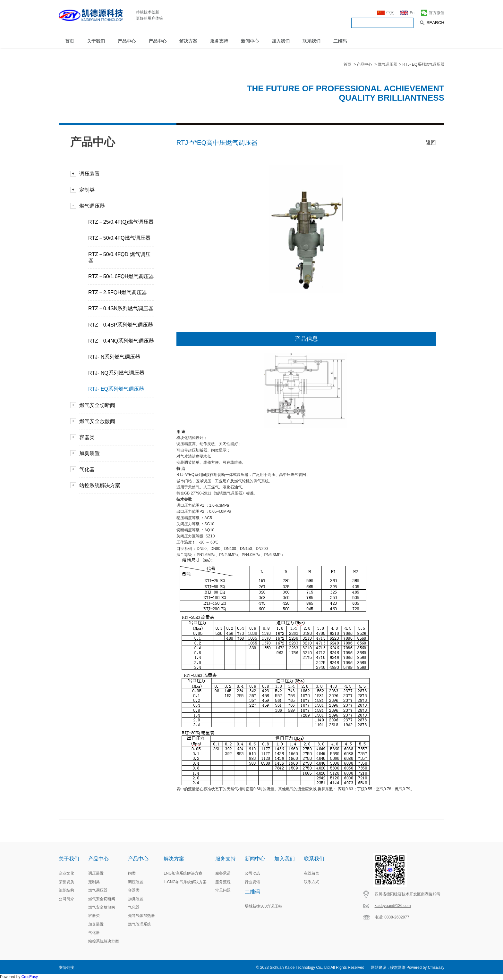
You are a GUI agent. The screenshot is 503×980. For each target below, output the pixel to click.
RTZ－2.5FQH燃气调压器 (118, 292)
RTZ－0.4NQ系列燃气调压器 (121, 341)
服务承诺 (223, 873)
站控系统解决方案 (114, 485)
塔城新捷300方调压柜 (263, 906)
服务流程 (223, 882)
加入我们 (281, 41)
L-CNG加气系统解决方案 (185, 882)
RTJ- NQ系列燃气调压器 (116, 373)
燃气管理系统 (140, 924)
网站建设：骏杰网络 (388, 968)
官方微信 (433, 12)
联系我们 (311, 41)
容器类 (114, 437)
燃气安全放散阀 (114, 421)
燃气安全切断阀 (114, 405)
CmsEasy (436, 968)
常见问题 (223, 890)
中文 (385, 12)
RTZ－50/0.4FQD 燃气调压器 (119, 257)
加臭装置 (114, 453)
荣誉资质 (66, 882)
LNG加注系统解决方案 (183, 873)
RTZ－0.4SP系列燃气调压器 (121, 325)
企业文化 (66, 873)
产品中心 (127, 41)
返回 (431, 142)
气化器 (114, 469)
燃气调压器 (388, 64)
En (407, 12)
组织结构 (66, 890)
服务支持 (219, 41)
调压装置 (114, 174)
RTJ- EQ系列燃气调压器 (423, 64)
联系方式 (311, 882)
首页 (70, 41)
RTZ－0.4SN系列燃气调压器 (121, 308)
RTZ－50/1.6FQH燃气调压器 (121, 276)
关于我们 (96, 41)
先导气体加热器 (141, 916)
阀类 (132, 873)
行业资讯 (252, 882)
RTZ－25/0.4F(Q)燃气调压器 (121, 222)
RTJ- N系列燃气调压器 (114, 357)
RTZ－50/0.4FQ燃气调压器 (119, 238)
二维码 (340, 41)
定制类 (114, 190)
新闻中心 (250, 41)
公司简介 (66, 899)
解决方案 (188, 41)
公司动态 (252, 873)
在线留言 (311, 873)
